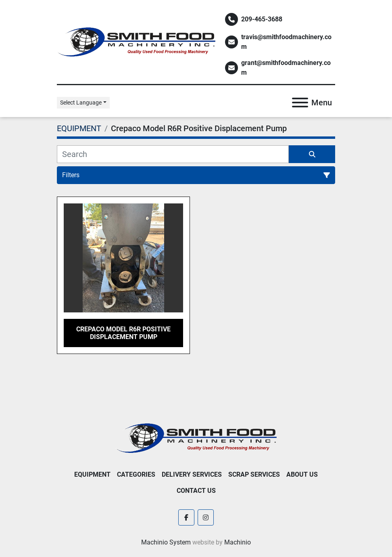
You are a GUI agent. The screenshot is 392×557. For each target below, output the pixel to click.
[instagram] (206, 517)
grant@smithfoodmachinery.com (286, 68)
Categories (136, 474)
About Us (302, 474)
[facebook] (186, 517)
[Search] (173, 154)
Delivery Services (192, 474)
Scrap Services (254, 474)
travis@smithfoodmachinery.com (286, 42)
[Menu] (300, 103)
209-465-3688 (262, 19)
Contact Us (196, 491)
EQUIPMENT (92, 474)
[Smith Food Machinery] (196, 438)
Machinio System (166, 542)
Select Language (81, 103)
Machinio (238, 542)
